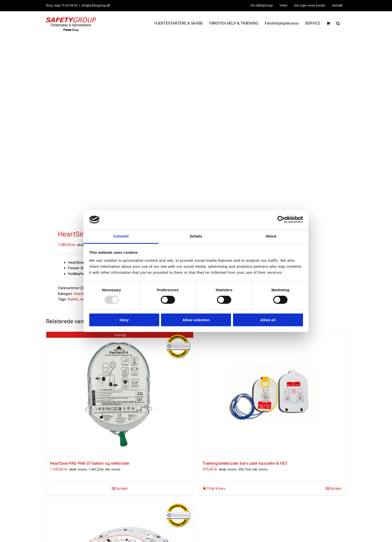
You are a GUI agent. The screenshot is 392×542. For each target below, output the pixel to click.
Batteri (73, 299)
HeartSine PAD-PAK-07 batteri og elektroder (90, 463)
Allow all (268, 320)
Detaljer (122, 488)
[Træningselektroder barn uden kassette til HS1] (272, 394)
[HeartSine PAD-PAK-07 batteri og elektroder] (120, 394)
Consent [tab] (121, 236)
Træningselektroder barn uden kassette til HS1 (245, 463)
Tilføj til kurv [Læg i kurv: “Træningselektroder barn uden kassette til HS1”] (216, 488)
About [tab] (271, 236)
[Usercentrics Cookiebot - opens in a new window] (281, 219)
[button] (338, 23)
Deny (124, 320)
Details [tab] (196, 236)
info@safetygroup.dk (96, 5)
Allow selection (196, 320)
